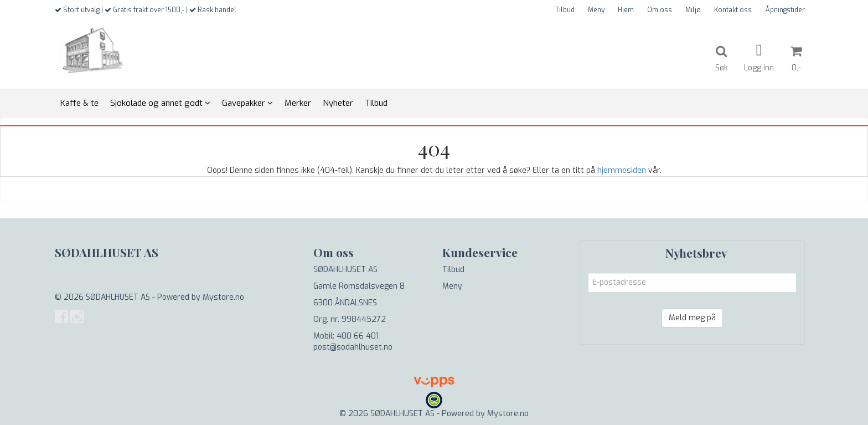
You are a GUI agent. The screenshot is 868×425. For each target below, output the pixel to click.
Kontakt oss (733, 10)
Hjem (626, 10)
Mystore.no (223, 297)
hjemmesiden (622, 170)
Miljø (693, 10)
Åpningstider (785, 10)
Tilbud (565, 10)
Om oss (660, 10)
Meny (596, 10)
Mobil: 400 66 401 (346, 336)
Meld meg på (692, 318)
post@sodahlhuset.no (353, 347)
